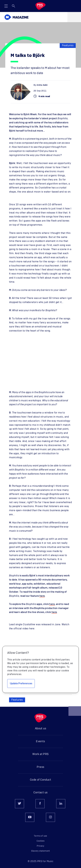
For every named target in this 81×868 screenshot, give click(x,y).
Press (40, 767)
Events (40, 741)
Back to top (75, 712)
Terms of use (40, 836)
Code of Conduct (40, 780)
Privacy (40, 846)
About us (40, 729)
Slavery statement (40, 851)
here (42, 596)
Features (68, 46)
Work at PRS (40, 754)
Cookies (41, 841)
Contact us (40, 793)
